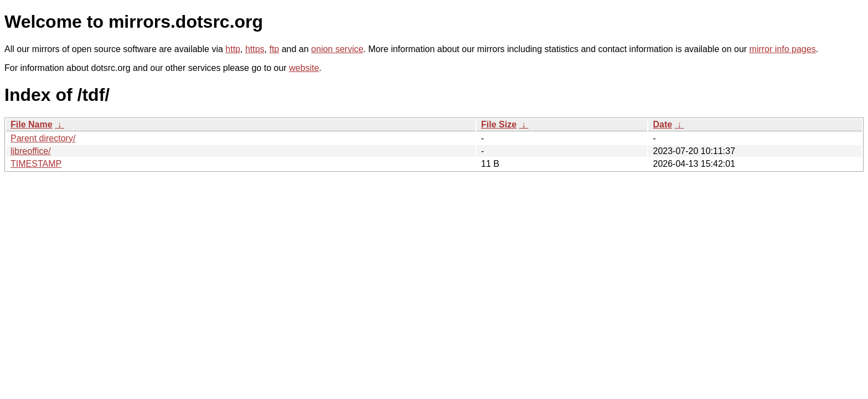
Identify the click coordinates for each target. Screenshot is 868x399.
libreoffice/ (31, 151)
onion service (337, 49)
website (304, 68)
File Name (32, 124)
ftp (274, 49)
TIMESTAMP (36, 164)
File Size (499, 124)
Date (662, 124)
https (255, 49)
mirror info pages (783, 49)
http (233, 49)
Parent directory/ (43, 138)
